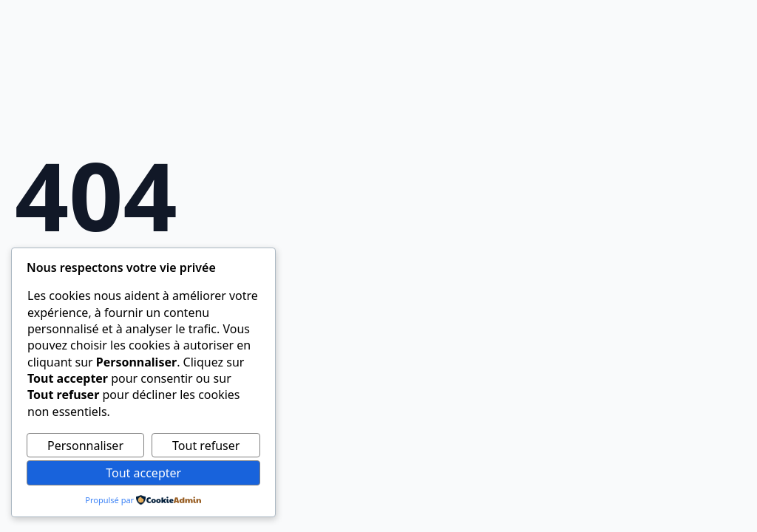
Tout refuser (206, 446)
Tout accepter (143, 473)
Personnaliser (85, 446)
